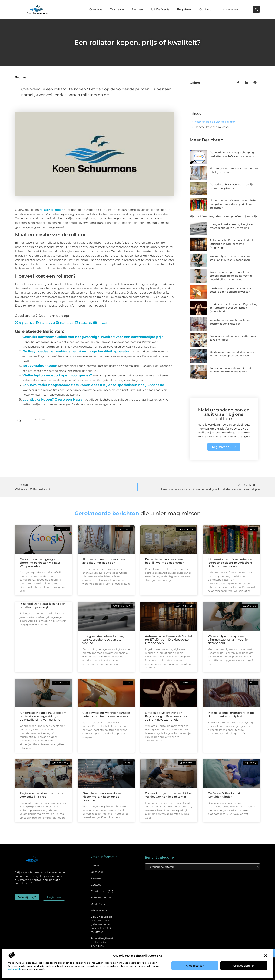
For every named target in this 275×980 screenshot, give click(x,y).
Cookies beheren (244, 966)
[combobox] (236, 9)
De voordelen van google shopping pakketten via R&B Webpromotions (40, 563)
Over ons (96, 9)
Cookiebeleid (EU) (102, 891)
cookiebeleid (14, 969)
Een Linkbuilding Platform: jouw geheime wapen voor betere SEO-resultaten (102, 924)
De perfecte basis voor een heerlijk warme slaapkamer (164, 561)
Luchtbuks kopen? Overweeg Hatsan (54, 399)
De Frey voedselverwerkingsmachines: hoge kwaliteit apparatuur (77, 351)
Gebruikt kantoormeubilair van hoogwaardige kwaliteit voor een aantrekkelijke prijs (93, 337)
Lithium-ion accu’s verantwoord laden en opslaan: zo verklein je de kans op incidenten (233, 204)
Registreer (184, 9)
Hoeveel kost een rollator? (212, 127)
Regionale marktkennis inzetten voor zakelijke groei (42, 795)
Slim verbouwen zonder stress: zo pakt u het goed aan (104, 561)
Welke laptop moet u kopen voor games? (57, 375)
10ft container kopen (40, 366)
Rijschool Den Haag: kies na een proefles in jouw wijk (223, 216)
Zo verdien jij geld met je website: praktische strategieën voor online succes (102, 946)
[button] (266, 956)
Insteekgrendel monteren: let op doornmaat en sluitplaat (231, 714)
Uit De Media (160, 9)
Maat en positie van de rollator (215, 122)
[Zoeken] (256, 9)
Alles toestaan (195, 966)
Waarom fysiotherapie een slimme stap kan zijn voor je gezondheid (228, 639)
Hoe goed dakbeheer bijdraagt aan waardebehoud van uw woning (104, 639)
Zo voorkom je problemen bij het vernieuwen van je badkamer (169, 795)
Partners (138, 9)
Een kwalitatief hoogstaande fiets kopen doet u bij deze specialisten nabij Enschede (93, 385)
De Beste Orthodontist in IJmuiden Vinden (226, 795)
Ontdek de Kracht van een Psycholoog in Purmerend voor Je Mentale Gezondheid (234, 308)
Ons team (117, 9)
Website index (100, 910)
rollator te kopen (51, 210)
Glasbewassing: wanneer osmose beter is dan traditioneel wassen (106, 714)
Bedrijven (22, 77)
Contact (205, 9)
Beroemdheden (101, 897)
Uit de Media (99, 904)
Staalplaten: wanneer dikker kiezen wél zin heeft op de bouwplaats (102, 797)
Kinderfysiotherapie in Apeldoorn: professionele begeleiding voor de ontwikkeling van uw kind (231, 276)
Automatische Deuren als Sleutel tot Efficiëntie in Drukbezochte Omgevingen (232, 244)
